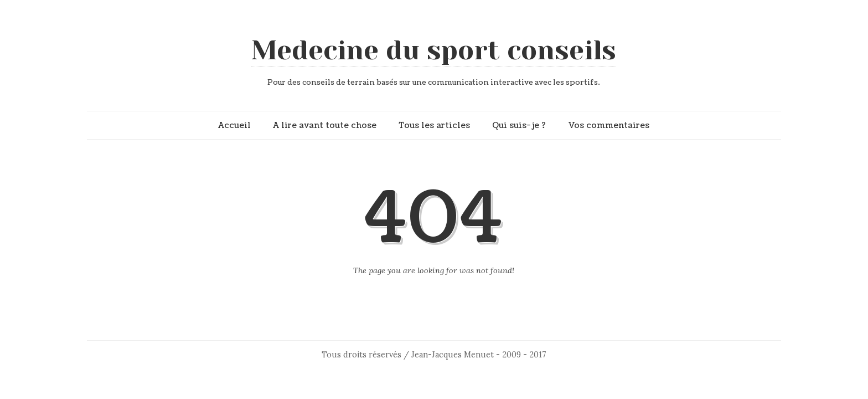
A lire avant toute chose (325, 125)
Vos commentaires (609, 125)
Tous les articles (434, 125)
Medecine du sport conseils (434, 50)
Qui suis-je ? (519, 125)
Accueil (234, 125)
